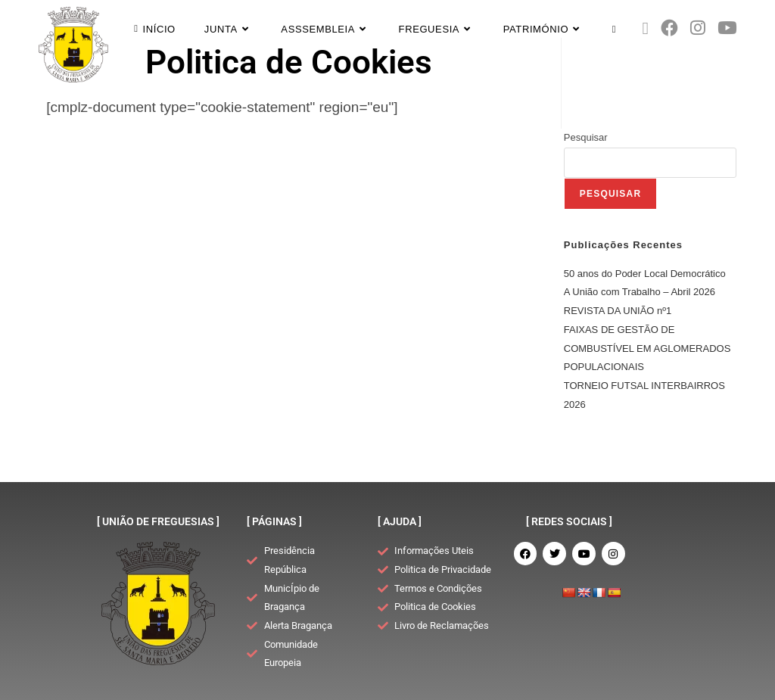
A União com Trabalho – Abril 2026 (640, 292)
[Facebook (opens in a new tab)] (669, 28)
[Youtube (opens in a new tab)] (727, 28)
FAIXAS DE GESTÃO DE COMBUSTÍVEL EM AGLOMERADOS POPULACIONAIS (647, 348)
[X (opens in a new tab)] (646, 29)
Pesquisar (586, 137)
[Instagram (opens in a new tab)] (698, 28)
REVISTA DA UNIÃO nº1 (618, 311)
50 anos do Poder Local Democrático (645, 274)
